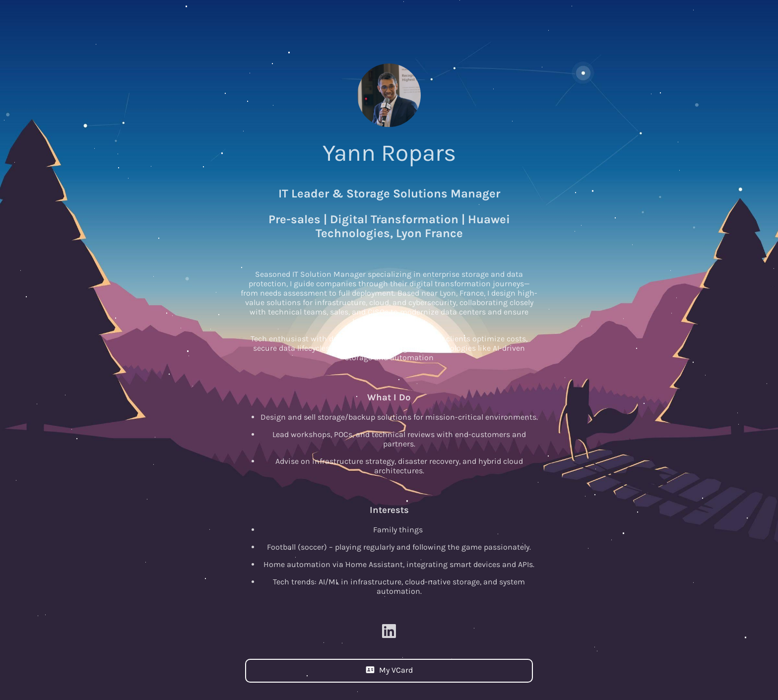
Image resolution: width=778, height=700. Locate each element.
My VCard (389, 669)
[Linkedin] (389, 633)
